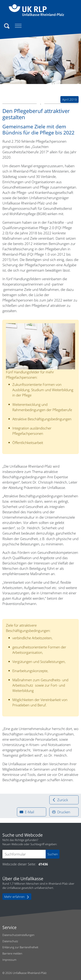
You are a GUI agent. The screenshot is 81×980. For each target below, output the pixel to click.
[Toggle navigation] (18, 26)
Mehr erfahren (17, 897)
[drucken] (64, 812)
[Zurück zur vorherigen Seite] (64, 800)
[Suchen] (7, 26)
